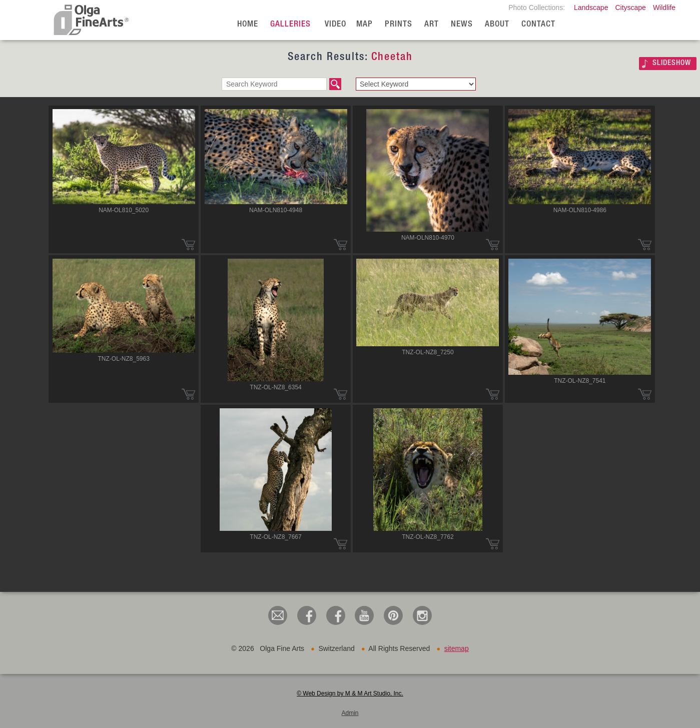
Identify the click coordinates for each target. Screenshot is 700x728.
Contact (538, 25)
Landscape (591, 8)
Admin (350, 713)
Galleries (290, 25)
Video (335, 25)
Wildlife (664, 8)
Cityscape (630, 8)
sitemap (457, 648)
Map (365, 25)
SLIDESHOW (672, 63)
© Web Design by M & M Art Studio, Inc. (350, 693)
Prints (399, 25)
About (497, 25)
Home (248, 25)
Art (432, 25)
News (462, 25)
